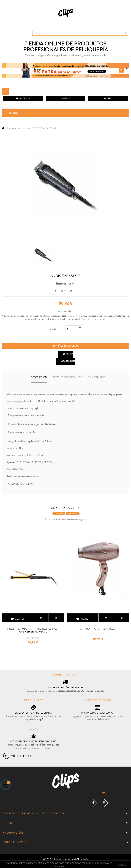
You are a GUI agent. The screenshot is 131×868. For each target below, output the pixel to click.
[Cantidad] (72, 329)
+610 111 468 (22, 756)
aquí (41, 719)
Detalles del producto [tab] (67, 377)
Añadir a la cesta (65, 346)
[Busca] (80, 33)
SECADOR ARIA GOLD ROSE (98, 629)
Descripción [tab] (39, 377)
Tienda (14, 113)
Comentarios (96, 377)
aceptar (122, 865)
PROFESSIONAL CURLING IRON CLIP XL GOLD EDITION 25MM (33, 631)
